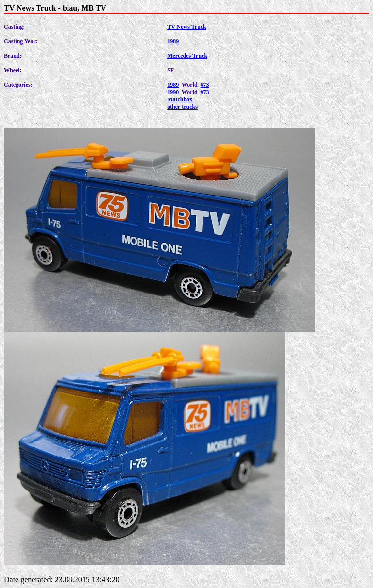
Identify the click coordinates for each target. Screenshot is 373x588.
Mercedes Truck (187, 56)
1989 (173, 41)
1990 (173, 92)
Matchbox (180, 99)
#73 (205, 85)
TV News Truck (187, 27)
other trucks (182, 107)
